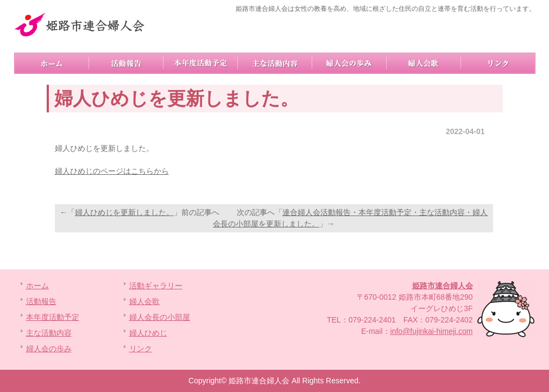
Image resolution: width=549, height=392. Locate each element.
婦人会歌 (424, 63)
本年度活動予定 (201, 63)
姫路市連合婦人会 (443, 286)
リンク (498, 63)
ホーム (52, 63)
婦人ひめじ (148, 333)
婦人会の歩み (349, 63)
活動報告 (126, 63)
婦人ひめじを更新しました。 (124, 212)
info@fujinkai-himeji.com (432, 331)
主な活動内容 (275, 63)
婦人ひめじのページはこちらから (112, 171)
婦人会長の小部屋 (160, 317)
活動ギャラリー (156, 286)
